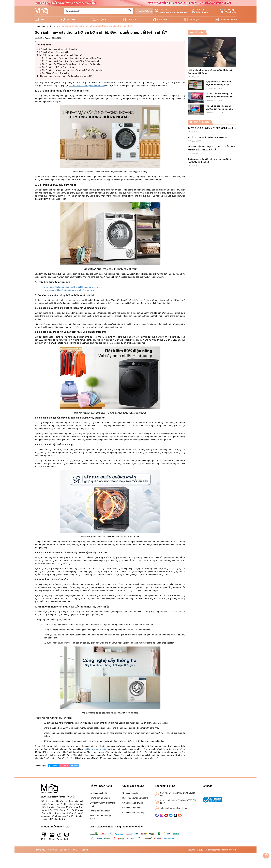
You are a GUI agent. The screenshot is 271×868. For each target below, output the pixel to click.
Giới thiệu (52, 850)
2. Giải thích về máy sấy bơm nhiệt (52, 52)
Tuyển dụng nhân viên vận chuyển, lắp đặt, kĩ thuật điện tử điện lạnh (210, 161)
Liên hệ (85, 850)
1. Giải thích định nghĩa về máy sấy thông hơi (57, 49)
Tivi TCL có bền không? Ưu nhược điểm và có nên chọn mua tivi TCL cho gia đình (219, 108)
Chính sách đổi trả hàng (133, 813)
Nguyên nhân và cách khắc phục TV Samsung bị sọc (218, 83)
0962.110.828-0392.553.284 (173, 800)
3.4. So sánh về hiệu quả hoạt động (58, 67)
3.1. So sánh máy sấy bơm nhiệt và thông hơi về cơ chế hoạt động (72, 58)
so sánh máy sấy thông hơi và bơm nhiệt (87, 86)
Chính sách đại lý (130, 793)
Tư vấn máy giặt (53, 26)
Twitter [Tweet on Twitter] (74, 766)
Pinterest (64, 766)
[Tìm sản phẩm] (98, 11)
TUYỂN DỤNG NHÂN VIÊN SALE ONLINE (207, 137)
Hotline (171, 11)
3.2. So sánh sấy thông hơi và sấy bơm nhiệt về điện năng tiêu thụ (71, 61)
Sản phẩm (64, 850)
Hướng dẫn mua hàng (100, 798)
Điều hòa (70, 19)
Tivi (41, 19)
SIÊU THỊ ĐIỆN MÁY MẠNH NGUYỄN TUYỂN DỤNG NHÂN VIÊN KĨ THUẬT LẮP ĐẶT (212, 148)
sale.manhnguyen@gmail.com (174, 808)
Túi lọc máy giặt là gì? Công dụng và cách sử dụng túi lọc (69, 290)
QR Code (44, 836)
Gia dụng (193, 19)
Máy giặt (101, 19)
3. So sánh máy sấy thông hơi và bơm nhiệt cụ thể (59, 55)
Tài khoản (199, 11)
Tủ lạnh (131, 19)
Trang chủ (39, 26)
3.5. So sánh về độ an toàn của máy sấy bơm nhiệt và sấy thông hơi (72, 70)
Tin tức (75, 850)
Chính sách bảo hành (132, 808)
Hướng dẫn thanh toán (100, 811)
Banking (67, 836)
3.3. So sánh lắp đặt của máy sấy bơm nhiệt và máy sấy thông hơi (71, 64)
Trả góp (59, 836)
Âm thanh (161, 19)
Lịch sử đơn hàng (144, 11)
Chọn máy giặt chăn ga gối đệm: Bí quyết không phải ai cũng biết (73, 287)
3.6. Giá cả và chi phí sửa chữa (56, 73)
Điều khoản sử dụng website (135, 798)
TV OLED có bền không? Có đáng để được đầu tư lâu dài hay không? (219, 96)
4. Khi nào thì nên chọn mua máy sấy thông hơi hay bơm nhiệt (65, 76)
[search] (129, 11)
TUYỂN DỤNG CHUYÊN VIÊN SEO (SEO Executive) (212, 128)
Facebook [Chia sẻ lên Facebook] (53, 766)
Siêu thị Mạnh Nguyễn (96, 749)
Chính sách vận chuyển (133, 803)
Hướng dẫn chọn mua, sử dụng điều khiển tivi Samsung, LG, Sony (210, 72)
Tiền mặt (52, 836)
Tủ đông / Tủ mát (228, 19)
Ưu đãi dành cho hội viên (101, 793)
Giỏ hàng (228, 11)
